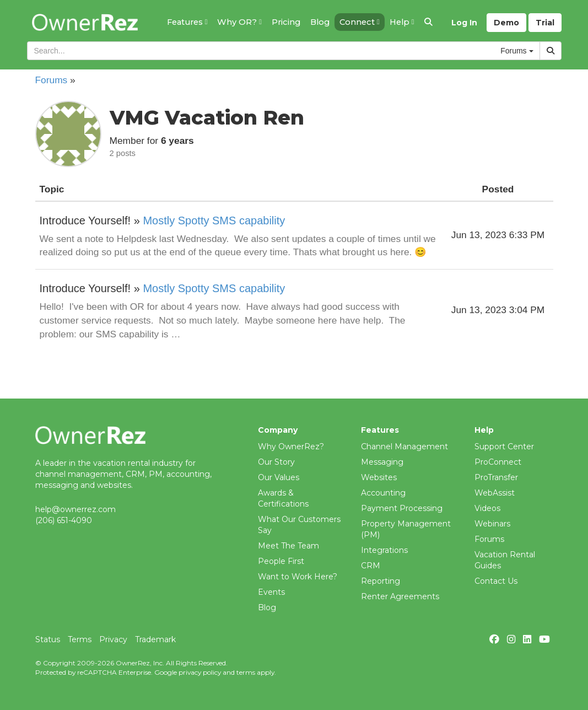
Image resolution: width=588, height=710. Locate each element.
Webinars (492, 524)
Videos (487, 508)
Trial (545, 23)
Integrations (384, 550)
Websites (379, 477)
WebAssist (495, 493)
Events (271, 592)
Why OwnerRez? (291, 447)
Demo (506, 23)
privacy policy (200, 672)
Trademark (155, 639)
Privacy (113, 639)
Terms (80, 639)
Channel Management (404, 447)
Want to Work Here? (298, 577)
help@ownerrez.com (75, 509)
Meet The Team (288, 546)
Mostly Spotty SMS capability (214, 220)
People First (281, 561)
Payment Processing (402, 508)
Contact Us (496, 581)
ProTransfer (496, 477)
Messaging (382, 462)
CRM (371, 566)
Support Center (504, 447)
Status (48, 639)
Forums (52, 80)
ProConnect (498, 462)
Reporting (381, 581)
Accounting (383, 493)
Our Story (276, 462)
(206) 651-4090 (64, 520)
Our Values (279, 477)
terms (246, 672)
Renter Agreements (400, 596)
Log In (464, 23)
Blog (267, 607)
